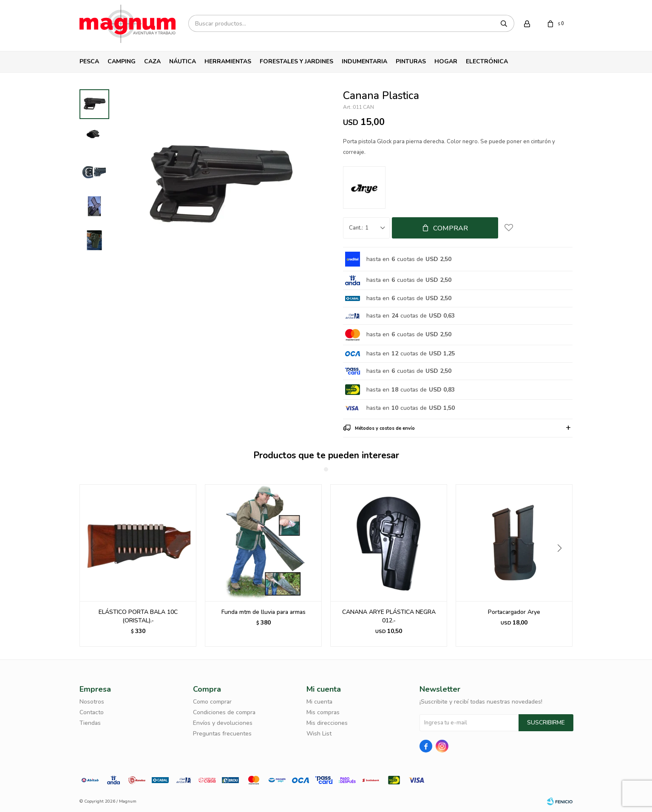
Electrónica (487, 61)
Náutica (183, 61)
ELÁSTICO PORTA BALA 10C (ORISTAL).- (138, 616)
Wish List (319, 734)
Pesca (89, 61)
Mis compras (323, 712)
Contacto (92, 712)
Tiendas (90, 723)
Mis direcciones (327, 723)
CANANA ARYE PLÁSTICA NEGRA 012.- (389, 616)
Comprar (451, 228)
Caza (152, 61)
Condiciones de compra (224, 712)
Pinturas (411, 61)
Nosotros (92, 702)
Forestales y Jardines (296, 61)
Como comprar (212, 702)
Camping (122, 61)
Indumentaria (364, 61)
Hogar (446, 61)
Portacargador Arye (514, 612)
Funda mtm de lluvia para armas (264, 612)
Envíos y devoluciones (223, 723)
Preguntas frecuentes (222, 734)
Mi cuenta (319, 702)
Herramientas (228, 61)
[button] (563, 565)
